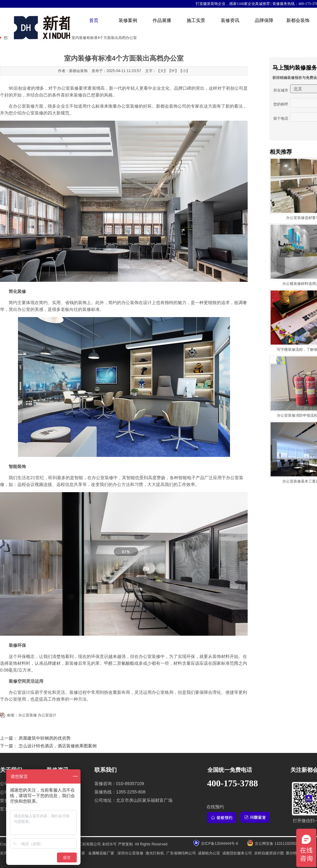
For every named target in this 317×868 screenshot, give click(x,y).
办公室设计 (47, 715)
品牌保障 (264, 20)
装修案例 (128, 20)
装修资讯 (230, 20)
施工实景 (196, 20)
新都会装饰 (298, 20)
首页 (94, 20)
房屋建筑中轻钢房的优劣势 (45, 738)
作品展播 (162, 20)
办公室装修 (102, 478)
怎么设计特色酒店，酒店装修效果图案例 (58, 746)
